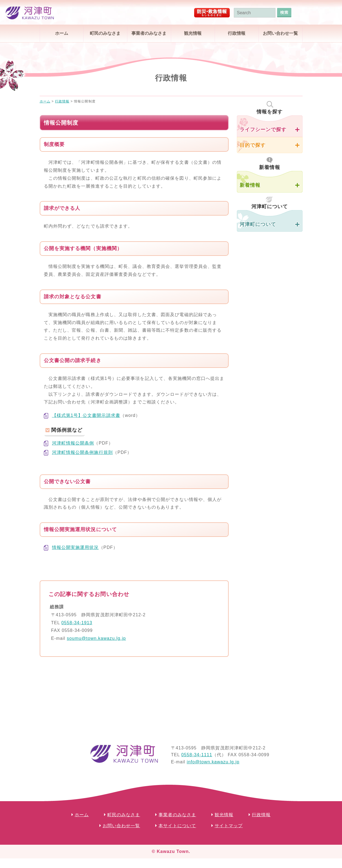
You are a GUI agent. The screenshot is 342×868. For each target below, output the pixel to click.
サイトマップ (229, 826)
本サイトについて (177, 826)
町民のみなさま (105, 33)
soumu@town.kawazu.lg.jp (96, 638)
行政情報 (237, 33)
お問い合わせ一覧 (280, 33)
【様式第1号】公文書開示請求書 (86, 415)
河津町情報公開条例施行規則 (82, 452)
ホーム (62, 33)
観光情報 (193, 33)
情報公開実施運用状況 (75, 547)
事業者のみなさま (149, 33)
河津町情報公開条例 (73, 443)
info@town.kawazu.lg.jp (213, 762)
